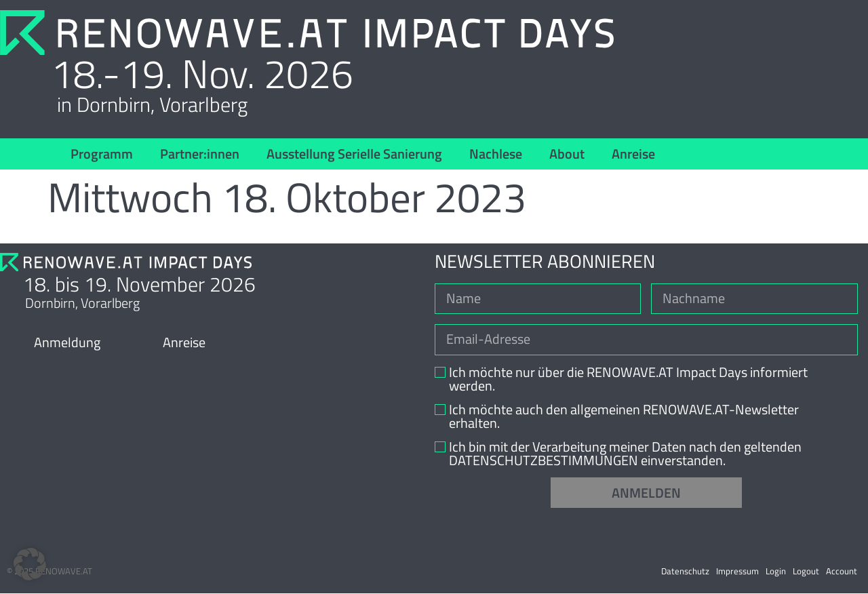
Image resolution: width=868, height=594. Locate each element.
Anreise (633, 154)
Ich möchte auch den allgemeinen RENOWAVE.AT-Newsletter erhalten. (624, 417)
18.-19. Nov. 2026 (202, 73)
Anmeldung (67, 342)
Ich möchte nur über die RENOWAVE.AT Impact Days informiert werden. (628, 380)
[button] (30, 564)
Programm (102, 154)
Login (776, 572)
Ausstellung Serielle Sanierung (354, 154)
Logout (806, 572)
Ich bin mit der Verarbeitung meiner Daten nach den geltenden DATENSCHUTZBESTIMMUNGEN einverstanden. (625, 454)
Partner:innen (200, 154)
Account (842, 572)
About (567, 154)
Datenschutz (685, 572)
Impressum (737, 572)
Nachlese (496, 154)
